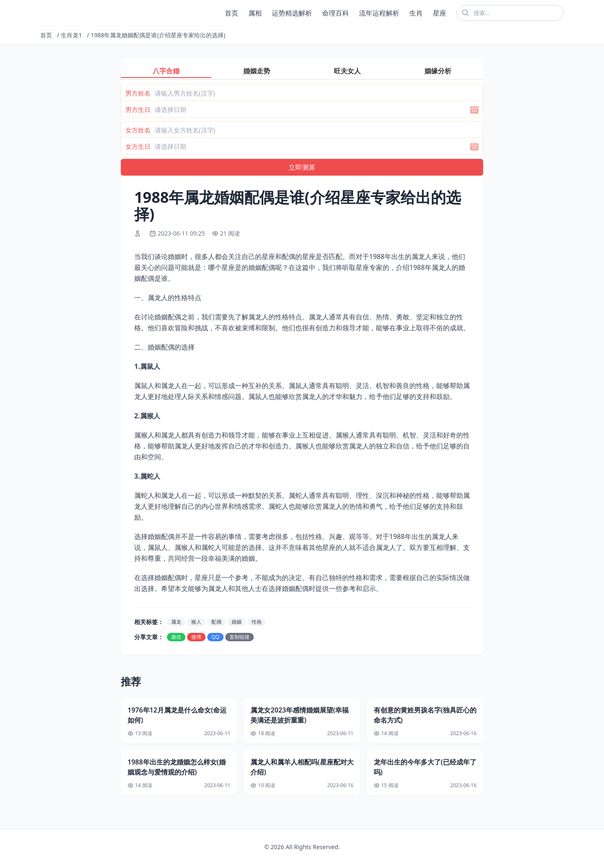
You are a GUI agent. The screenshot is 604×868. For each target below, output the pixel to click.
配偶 (216, 622)
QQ (215, 637)
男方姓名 (138, 93)
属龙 (176, 622)
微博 (196, 637)
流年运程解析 (379, 13)
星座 (440, 13)
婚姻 (237, 622)
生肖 (416, 13)
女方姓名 (138, 130)
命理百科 (336, 13)
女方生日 (138, 146)
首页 (232, 13)
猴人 (196, 622)
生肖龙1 (71, 35)
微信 (176, 637)
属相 (255, 13)
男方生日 (138, 109)
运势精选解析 (292, 13)
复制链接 (240, 637)
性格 (257, 622)
